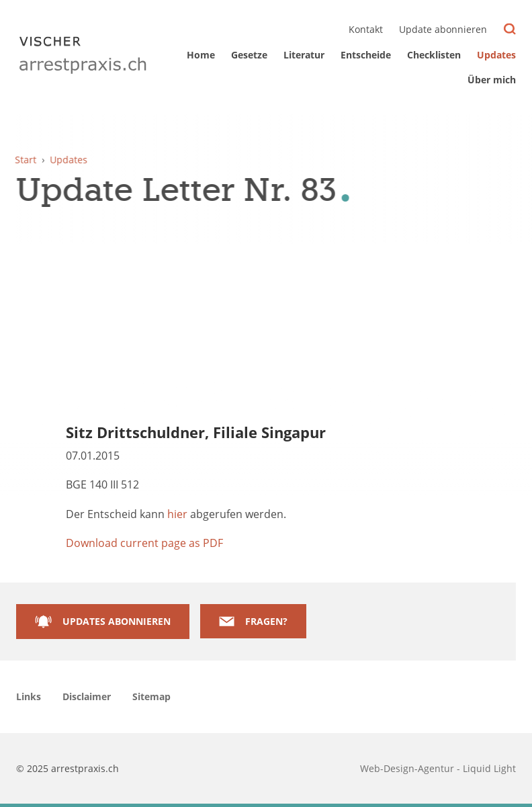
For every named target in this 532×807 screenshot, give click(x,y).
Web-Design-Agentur (408, 768)
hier (177, 514)
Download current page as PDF (144, 543)
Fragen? (266, 621)
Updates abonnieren (117, 621)
